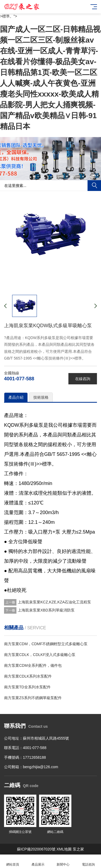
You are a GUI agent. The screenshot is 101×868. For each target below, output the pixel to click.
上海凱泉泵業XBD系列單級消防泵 (46, 610)
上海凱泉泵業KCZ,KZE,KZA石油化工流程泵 (54, 602)
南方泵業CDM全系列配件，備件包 (33, 665)
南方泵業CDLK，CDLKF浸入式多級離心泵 (40, 655)
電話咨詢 (88, 861)
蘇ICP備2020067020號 (36, 849)
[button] (51, 175)
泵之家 (78, 849)
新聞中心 (63, 861)
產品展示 (38, 861)
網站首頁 (13, 861)
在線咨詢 (83, 379)
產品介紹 (16, 397)
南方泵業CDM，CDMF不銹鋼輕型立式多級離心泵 (46, 644)
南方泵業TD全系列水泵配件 (27, 687)
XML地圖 (64, 849)
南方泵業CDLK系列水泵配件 (28, 676)
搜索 (94, 186)
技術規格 (41, 397)
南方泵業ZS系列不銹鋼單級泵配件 (33, 698)
